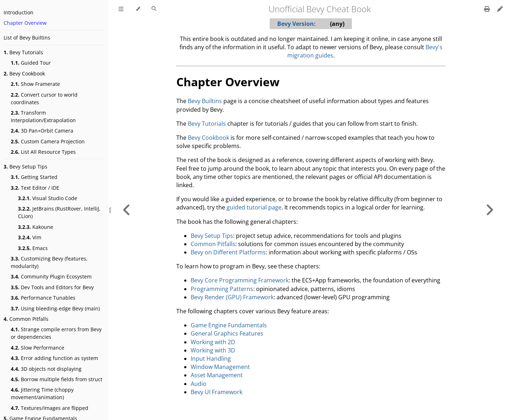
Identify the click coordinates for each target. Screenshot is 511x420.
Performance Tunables (43, 298)
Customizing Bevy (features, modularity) (49, 262)
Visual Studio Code (48, 198)
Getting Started (34, 177)
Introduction (18, 12)
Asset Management (217, 375)
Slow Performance (38, 348)
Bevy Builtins (205, 101)
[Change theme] (138, 9)
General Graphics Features (227, 333)
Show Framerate (35, 84)
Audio (199, 384)
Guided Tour (31, 63)
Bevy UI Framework (217, 392)
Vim (30, 237)
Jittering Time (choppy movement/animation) (42, 393)
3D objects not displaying (46, 369)
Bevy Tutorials (23, 52)
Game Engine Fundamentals (229, 325)
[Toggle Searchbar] (154, 9)
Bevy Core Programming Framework (240, 280)
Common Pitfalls (26, 319)
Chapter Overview (25, 23)
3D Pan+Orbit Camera (42, 131)
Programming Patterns (222, 289)
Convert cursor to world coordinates (44, 98)
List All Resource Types (43, 152)
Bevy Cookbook (24, 73)
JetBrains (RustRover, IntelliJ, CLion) (59, 212)
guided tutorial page (254, 207)
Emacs (33, 248)
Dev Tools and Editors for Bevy (52, 287)
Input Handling (211, 359)
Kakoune (36, 227)
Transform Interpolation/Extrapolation (43, 116)
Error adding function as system (54, 358)
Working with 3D (213, 350)
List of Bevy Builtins (27, 38)
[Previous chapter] (127, 210)
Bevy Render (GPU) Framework (232, 297)
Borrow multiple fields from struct (57, 379)
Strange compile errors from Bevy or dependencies (56, 333)
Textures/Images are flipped (50, 408)
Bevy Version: (296, 24)
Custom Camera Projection (48, 141)
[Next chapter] (489, 210)
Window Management (220, 367)
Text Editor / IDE (35, 188)
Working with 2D (213, 342)
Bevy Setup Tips (25, 167)
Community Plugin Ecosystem (51, 276)
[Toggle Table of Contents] (121, 9)
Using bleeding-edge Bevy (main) (55, 308)
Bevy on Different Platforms (228, 252)
